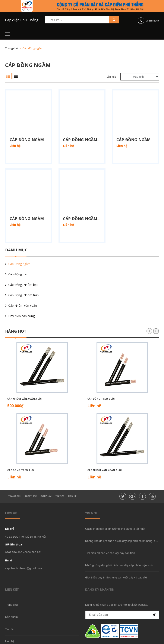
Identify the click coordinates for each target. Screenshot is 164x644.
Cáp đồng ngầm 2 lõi (86, 132)
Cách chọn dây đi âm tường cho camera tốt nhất (115, 513)
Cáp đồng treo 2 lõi (101, 383)
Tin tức (60, 481)
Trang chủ (15, 481)
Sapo (80, 640)
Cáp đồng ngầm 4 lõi (32, 203)
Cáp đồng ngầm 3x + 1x (88, 203)
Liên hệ (10, 626)
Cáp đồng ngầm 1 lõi (32, 132)
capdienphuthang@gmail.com (23, 553)
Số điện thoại (14, 529)
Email (9, 545)
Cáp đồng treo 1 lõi (21, 454)
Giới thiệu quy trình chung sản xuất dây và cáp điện (117, 562)
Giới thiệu (31, 481)
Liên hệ (72, 481)
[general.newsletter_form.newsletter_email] (122, 599)
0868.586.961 (33, 537)
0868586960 (152, 20)
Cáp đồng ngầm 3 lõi (139, 132)
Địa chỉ (10, 513)
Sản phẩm (11, 602)
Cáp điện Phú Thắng (19, 20)
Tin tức (9, 614)
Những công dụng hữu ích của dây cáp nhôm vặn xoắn (119, 550)
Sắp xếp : (112, 77)
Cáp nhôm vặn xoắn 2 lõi (105, 454)
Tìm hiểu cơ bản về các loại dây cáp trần (110, 537)
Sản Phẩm (46, 481)
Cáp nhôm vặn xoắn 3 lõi (24, 383)
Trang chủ (11, 589)
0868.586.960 (14, 537)
